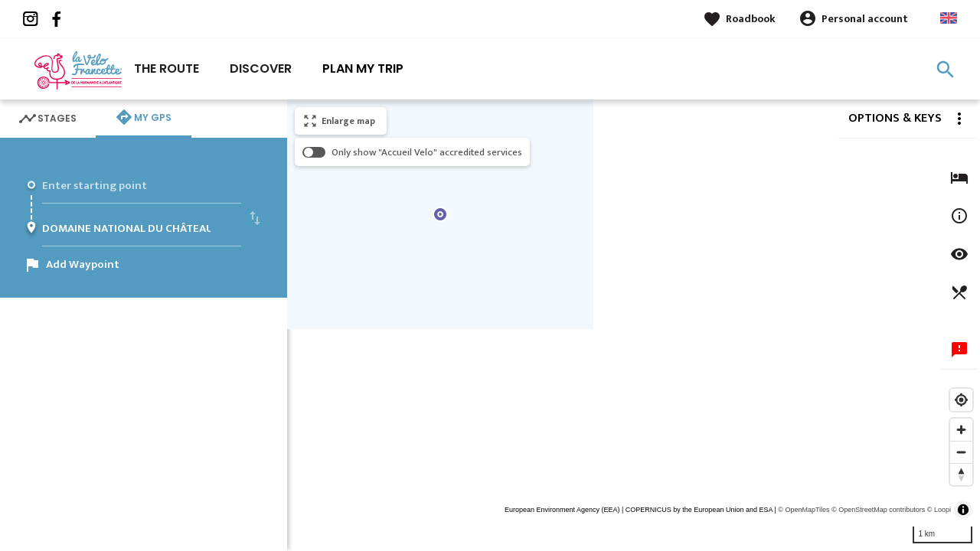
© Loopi (939, 510)
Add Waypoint (83, 264)
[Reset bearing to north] (961, 474)
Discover (261, 68)
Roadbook (751, 19)
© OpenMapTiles (804, 510)
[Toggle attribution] (963, 510)
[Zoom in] (961, 430)
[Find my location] (961, 400)
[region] (634, 325)
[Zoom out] (961, 452)
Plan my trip (363, 68)
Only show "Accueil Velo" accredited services (427, 152)
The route (167, 68)
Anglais (949, 18)
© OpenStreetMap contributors (878, 510)
